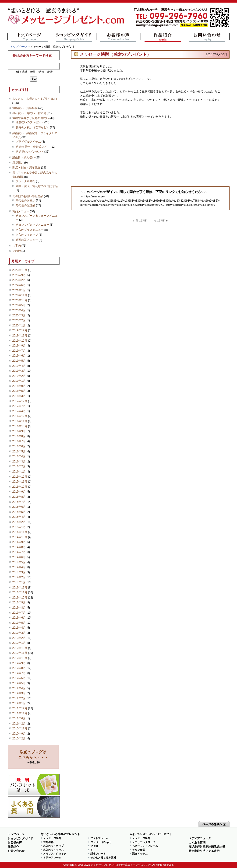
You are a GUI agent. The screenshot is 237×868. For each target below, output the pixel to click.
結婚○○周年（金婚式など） (33, 147)
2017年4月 (19, 411)
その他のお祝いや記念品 (28, 196)
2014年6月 (19, 557)
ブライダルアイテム (28, 142)
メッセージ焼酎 (52, 838)
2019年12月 (20, 330)
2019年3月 (19, 371)
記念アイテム (140, 854)
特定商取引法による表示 (204, 851)
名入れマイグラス (53, 850)
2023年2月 (19, 280)
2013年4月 (19, 628)
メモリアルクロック (55, 854)
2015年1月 (19, 527)
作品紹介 (163, 38)
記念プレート (98, 854)
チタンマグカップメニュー (32, 225)
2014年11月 (20, 532)
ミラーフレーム (52, 857)
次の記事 (159, 221)
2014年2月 (19, 577)
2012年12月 (20, 648)
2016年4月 (19, 456)
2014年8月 (19, 547)
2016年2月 (19, 466)
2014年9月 (19, 542)
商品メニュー (21, 211)
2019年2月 (19, 376)
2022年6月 (19, 285)
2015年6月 (19, 507)
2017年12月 (20, 401)
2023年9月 (19, 275)
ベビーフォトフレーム (145, 846)
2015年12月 (20, 477)
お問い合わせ (207, 38)
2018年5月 (19, 391)
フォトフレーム (99, 838)
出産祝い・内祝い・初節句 (29, 113)
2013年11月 (20, 592)
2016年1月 (19, 472)
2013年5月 (19, 623)
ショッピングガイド (74, 38)
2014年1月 (19, 582)
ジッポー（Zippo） (102, 842)
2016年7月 (19, 441)
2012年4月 (19, 688)
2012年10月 (20, 658)
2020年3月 (19, 315)
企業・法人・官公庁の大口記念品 (37, 186)
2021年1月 (19, 290)
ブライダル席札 (25, 181)
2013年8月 (19, 608)
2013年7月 (19, 613)
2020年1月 (19, 325)
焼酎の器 (48, 842)
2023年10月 (20, 270)
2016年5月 (19, 451)
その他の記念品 (25, 205)
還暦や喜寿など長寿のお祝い (31, 118)
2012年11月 (20, 653)
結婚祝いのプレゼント (30, 152)
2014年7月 (19, 552)
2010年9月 (19, 734)
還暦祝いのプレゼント (30, 122)
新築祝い (18, 163)
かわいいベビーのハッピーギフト (151, 834)
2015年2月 (19, 522)
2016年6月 (19, 446)
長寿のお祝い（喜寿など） (32, 127)
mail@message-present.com (182, 18)
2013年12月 (20, 588)
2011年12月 (20, 708)
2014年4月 (19, 567)
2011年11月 (20, 713)
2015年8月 (19, 497)
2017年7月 (19, 406)
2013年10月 (20, 598)
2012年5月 (19, 683)
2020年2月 (19, 320)
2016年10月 (20, 426)
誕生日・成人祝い (24, 157)
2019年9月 (19, 346)
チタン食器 (139, 850)
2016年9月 (19, 431)
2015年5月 (19, 512)
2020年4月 (19, 310)
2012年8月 (19, 668)
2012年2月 (19, 698)
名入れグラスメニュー (30, 230)
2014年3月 (19, 572)
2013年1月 (19, 643)
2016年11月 (20, 421)
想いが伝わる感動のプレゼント (60, 834)
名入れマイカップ (27, 235)
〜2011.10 (33, 757)
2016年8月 (19, 436)
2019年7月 (19, 351)
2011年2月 (19, 724)
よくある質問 (34, 807)
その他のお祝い (25, 200)
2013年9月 (19, 602)
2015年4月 (19, 517)
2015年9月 (19, 492)
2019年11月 (20, 336)
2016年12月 (20, 416)
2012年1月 (19, 703)
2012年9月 (19, 663)
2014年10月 (20, 537)
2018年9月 (19, 386)
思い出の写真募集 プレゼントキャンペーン (34, 785)
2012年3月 (19, 693)
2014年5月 (19, 562)
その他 (17, 251)
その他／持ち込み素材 (103, 857)
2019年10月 (20, 341)
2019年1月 (19, 381)
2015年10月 (20, 487)
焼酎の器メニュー (27, 240)
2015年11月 (20, 482)
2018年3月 (19, 396)
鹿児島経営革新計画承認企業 (207, 847)
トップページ (30, 38)
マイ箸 (94, 846)
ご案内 (17, 246)
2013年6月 (19, 618)
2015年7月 (19, 502)
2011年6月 (19, 718)
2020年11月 (20, 295)
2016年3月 (19, 462)
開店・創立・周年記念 (26, 168)
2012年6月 (19, 678)
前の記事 (141, 221)
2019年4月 (19, 366)
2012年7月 (19, 673)
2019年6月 (19, 356)
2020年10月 (20, 300)
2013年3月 (19, 633)
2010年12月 (20, 728)
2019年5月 (19, 361)
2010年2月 (19, 738)
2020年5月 (19, 305)
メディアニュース (200, 838)
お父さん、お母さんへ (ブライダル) (35, 99)
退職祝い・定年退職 (25, 108)
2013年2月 (19, 638)
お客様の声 (118, 38)
